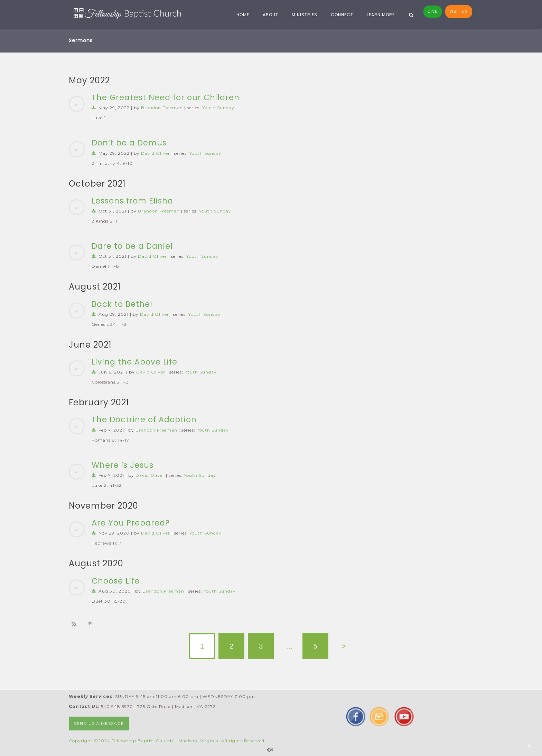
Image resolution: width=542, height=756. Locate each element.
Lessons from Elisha (132, 201)
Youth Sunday (218, 108)
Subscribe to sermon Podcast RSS (75, 624)
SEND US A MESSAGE (99, 723)
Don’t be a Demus (129, 143)
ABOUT (268, 15)
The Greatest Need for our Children (166, 97)
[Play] (77, 104)
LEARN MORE (378, 15)
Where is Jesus (123, 465)
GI (433, 12)
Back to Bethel (122, 304)
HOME (240, 15)
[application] (77, 104)
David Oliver (156, 153)
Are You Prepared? (131, 523)
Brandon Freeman (162, 108)
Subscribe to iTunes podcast (91, 624)
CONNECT (340, 15)
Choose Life (116, 581)
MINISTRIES (302, 15)
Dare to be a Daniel (132, 246)
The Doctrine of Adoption (144, 419)
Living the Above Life (134, 362)
